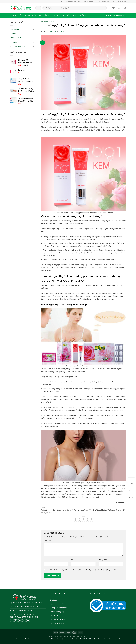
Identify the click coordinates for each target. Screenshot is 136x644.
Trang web (103, 560)
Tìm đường (131, 482)
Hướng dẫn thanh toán (73, 2)
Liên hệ (114, 2)
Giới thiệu (61, 2)
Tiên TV (62, 32)
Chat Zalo (131, 489)
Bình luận (48, 541)
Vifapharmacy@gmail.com (25, 611)
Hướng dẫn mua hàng (58, 604)
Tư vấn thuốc (30, 15)
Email (74, 560)
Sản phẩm (44, 15)
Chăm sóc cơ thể (16, 38)
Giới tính (13, 34)
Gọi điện (131, 496)
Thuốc (82, 15)
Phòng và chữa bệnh (18, 46)
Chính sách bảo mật (103, 2)
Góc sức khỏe (69, 15)
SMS (131, 510)
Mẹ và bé (14, 42)
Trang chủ (16, 15)
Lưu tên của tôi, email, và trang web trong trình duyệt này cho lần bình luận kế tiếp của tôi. (82, 570)
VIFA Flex (56, 15)
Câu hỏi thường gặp (57, 612)
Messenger (131, 503)
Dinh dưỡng (14, 29)
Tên (46, 560)
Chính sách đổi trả (89, 2)
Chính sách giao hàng (58, 619)
